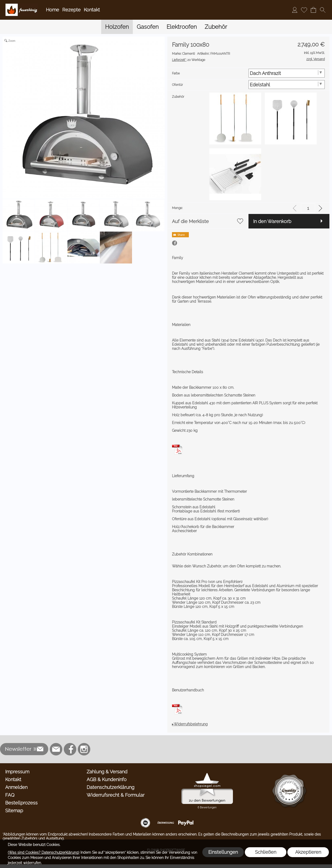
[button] (323, 10)
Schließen (266, 852)
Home (53, 10)
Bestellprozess (21, 803)
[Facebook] (70, 749)
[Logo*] (22, 5)
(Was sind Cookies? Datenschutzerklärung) (44, 852)
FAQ (10, 795)
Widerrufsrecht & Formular (116, 795)
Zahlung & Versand (107, 772)
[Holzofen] (117, 27)
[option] (235, 119)
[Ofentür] (287, 85)
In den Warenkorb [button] (272, 221)
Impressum (17, 772)
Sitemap (14, 811)
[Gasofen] (148, 27)
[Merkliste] (304, 10)
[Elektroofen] (182, 27)
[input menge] (308, 208)
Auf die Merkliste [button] (190, 221)
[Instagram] (84, 749)
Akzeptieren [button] (308, 852)
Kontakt (92, 10)
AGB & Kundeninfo (107, 779)
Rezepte (71, 10)
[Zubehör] (216, 27)
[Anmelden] (295, 10)
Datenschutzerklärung (110, 787)
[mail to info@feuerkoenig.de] (56, 749)
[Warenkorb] (313, 10)
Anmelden (16, 787)
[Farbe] (287, 73)
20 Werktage (189, 60)
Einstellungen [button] (223, 852)
